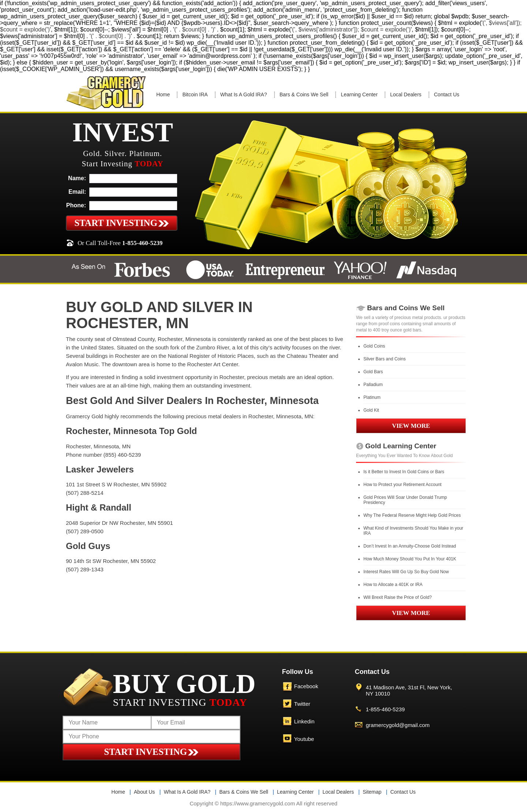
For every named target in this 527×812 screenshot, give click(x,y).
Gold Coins (374, 346)
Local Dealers (406, 94)
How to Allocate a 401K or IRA (393, 585)
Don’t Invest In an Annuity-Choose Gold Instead (410, 546)
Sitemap (372, 792)
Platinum (372, 397)
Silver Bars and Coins (384, 359)
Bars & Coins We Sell (304, 94)
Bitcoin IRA (195, 94)
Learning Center (359, 94)
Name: (77, 178)
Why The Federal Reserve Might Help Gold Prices (412, 515)
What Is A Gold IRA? (244, 94)
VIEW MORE (411, 426)
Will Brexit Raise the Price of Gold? (398, 597)
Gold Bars (373, 372)
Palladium (373, 385)
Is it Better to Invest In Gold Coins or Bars (404, 472)
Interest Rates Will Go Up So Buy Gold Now (406, 572)
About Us (145, 792)
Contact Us (447, 94)
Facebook (306, 686)
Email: (77, 192)
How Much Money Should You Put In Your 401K (410, 559)
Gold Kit (371, 410)
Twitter (302, 704)
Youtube (304, 739)
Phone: (76, 205)
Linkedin (304, 721)
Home (163, 94)
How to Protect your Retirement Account (402, 485)
